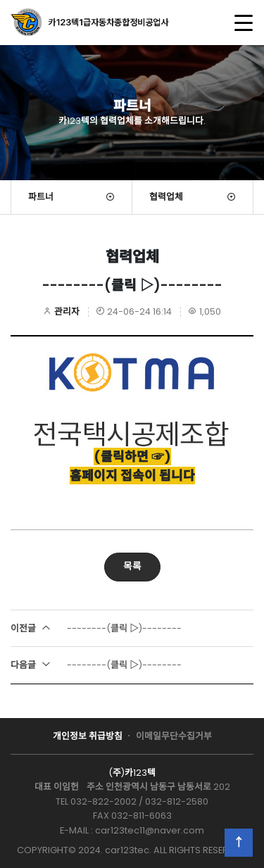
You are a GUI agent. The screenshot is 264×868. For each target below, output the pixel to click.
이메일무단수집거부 (174, 736)
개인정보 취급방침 (88, 736)
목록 (132, 566)
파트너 (41, 197)
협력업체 (166, 197)
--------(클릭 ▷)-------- (96, 628)
